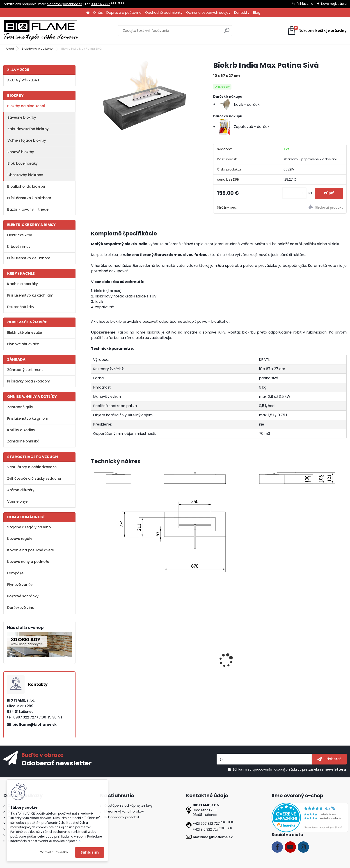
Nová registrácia (334, 4)
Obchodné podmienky (164, 13)
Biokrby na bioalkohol (38, 49)
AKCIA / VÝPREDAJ (23, 80)
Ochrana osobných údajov (208, 13)
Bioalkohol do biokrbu (26, 186)
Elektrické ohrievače (25, 333)
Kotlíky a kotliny (21, 430)
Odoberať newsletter (57, 763)
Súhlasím (90, 852)
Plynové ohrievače (23, 344)
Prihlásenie (305, 4)
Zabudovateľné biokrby (28, 129)
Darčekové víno (21, 608)
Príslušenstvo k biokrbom (29, 198)
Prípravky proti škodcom (29, 381)
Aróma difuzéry (21, 490)
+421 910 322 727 (206, 829)
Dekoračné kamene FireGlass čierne (311, 669)
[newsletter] (329, 759)
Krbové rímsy (19, 247)
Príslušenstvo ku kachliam (30, 295)
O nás (98, 13)
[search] (227, 32)
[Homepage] (88, 13)
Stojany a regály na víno (29, 527)
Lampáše (15, 573)
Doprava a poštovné (124, 13)
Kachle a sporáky (23, 284)
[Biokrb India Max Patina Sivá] (145, 96)
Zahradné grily (20, 407)
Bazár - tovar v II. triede (28, 209)
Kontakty (242, 13)
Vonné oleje (17, 501)
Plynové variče (20, 585)
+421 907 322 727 (206, 824)
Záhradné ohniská (23, 441)
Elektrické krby (20, 235)
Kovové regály (20, 539)
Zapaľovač (232, 667)
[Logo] (41, 31)
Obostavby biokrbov (25, 175)
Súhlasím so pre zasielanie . (290, 769)
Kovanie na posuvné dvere (31, 550)
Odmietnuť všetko (54, 852)
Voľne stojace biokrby (27, 140)
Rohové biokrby (21, 152)
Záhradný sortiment (25, 370)
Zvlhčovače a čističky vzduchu (34, 478)
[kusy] (294, 193)
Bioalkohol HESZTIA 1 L (113, 667)
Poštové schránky (23, 596)
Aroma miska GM (173, 667)
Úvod (10, 49)
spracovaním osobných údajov (277, 769)
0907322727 (101, 4)
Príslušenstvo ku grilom (28, 418)
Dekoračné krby (21, 307)
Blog (257, 13)
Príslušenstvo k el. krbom (29, 258)
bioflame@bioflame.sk (64, 4)
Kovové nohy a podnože (28, 562)
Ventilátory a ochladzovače (32, 467)
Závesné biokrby (22, 117)
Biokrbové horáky (23, 163)
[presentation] (93, 655)
